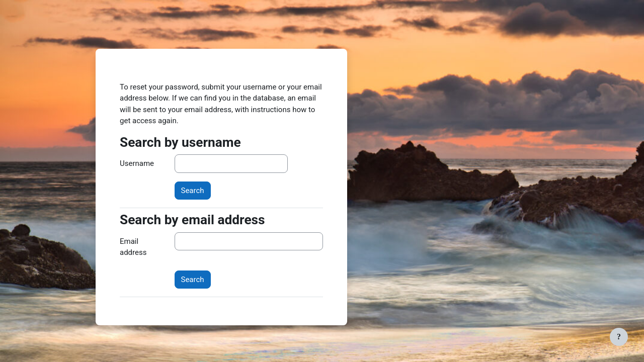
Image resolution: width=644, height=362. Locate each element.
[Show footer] (619, 337)
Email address (133, 247)
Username (137, 163)
